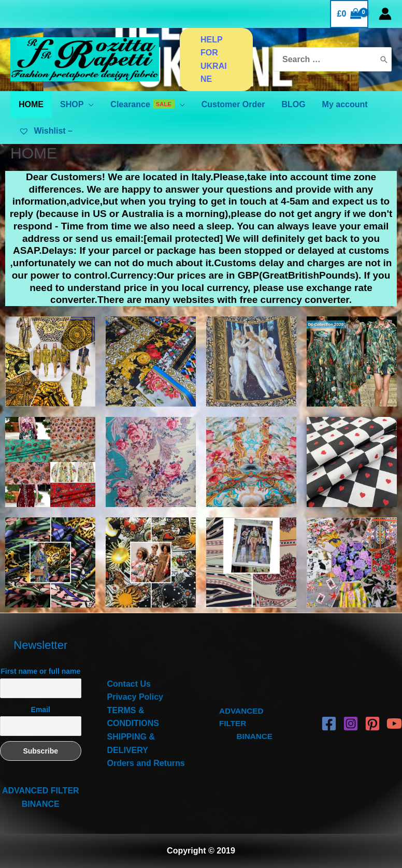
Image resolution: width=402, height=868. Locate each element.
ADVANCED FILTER (41, 791)
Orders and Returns (146, 763)
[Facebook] (329, 724)
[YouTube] (394, 724)
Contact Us (129, 684)
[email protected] (183, 238)
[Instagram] (351, 724)
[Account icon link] (385, 14)
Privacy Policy (135, 697)
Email (41, 710)
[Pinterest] (372, 724)
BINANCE (41, 804)
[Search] (384, 59)
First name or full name (40, 671)
